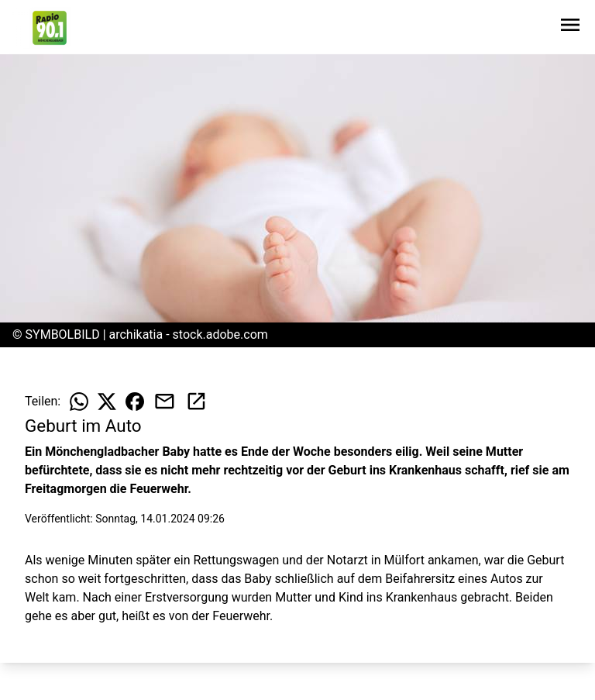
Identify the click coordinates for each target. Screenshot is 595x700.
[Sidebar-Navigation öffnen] (570, 28)
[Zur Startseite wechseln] (50, 28)
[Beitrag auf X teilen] (107, 402)
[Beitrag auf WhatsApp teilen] (79, 402)
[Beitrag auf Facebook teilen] (135, 402)
